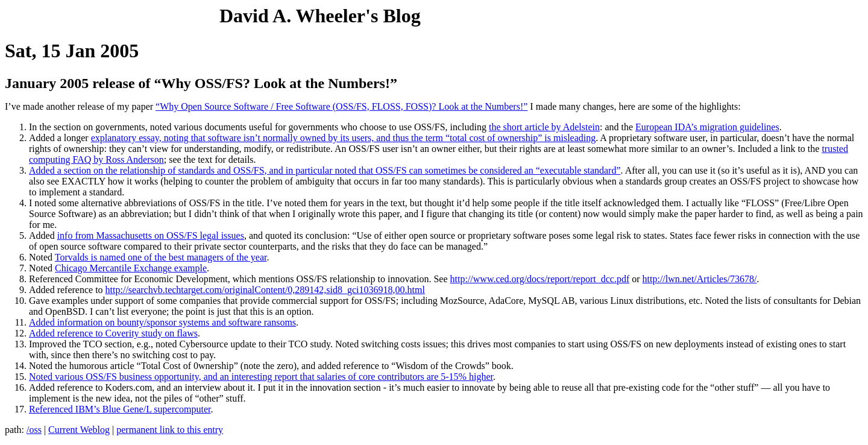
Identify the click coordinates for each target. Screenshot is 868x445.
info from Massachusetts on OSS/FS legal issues (151, 235)
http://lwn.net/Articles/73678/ (700, 279)
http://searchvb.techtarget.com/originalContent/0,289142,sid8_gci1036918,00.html (265, 290)
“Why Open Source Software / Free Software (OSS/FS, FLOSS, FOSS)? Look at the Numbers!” (341, 106)
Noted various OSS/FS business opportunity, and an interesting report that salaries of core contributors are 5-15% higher (261, 377)
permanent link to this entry (170, 430)
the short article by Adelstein (544, 127)
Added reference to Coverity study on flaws (113, 333)
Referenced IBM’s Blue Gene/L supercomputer (120, 409)
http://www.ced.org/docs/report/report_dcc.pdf (540, 279)
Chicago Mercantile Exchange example (131, 268)
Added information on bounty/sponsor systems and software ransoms (162, 322)
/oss (34, 430)
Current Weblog (79, 430)
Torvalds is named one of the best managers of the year (161, 257)
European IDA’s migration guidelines (707, 127)
